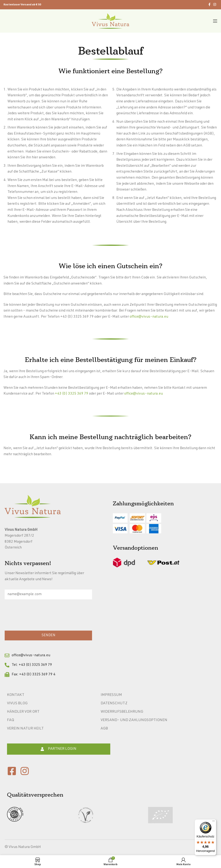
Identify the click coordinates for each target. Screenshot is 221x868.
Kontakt (16, 695)
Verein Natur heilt (25, 729)
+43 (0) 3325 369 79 (72, 394)
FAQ (11, 720)
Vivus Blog (17, 704)
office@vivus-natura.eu (149, 317)
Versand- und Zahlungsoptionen (134, 720)
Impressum (111, 695)
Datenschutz (114, 704)
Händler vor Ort (23, 712)
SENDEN (48, 635)
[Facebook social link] (209, 5)
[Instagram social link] (215, 5)
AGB (104, 729)
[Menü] (214, 822)
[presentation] (40, 616)
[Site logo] (110, 21)
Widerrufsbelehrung (122, 712)
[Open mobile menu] (215, 21)
